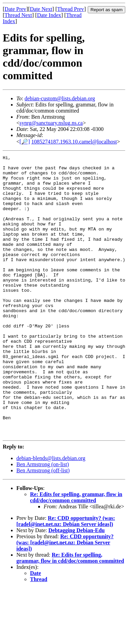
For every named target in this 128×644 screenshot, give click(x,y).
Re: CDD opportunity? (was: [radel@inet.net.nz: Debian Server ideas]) (66, 577)
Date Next (41, 9)
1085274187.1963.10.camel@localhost (74, 142)
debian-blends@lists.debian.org (51, 514)
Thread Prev (70, 9)
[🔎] (25, 142)
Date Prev (15, 9)
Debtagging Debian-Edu (77, 586)
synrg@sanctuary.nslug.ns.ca (51, 123)
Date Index (49, 15)
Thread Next (18, 15)
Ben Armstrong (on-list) (43, 520)
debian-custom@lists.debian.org (60, 98)
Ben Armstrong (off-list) (43, 527)
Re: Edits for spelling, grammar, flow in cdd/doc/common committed (76, 553)
